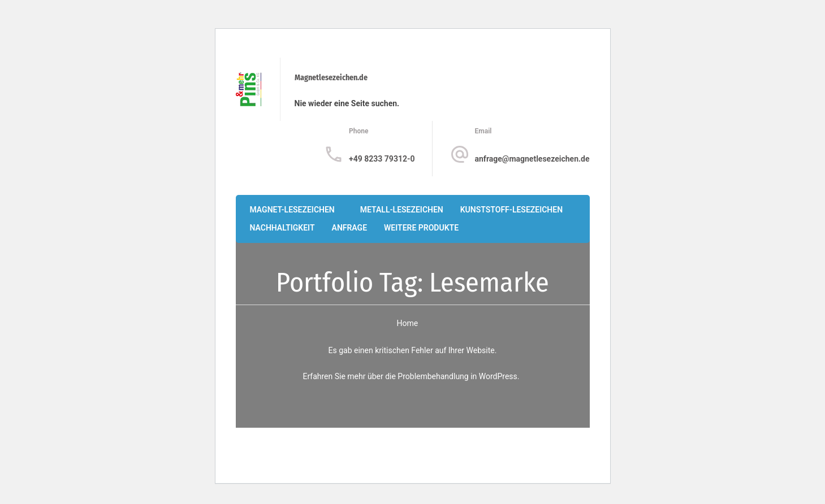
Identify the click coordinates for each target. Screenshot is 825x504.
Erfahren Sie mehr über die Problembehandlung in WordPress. (411, 376)
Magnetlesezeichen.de (331, 78)
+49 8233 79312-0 (382, 159)
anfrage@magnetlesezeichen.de (532, 159)
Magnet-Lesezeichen (292, 210)
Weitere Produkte (421, 228)
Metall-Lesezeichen (402, 210)
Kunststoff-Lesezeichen (511, 210)
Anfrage (350, 228)
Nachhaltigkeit (282, 228)
